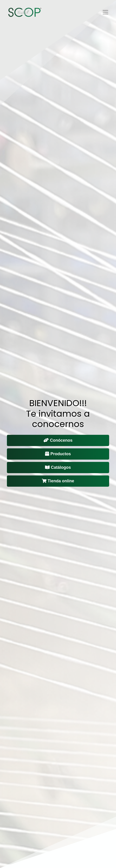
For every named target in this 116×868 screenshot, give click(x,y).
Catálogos (58, 467)
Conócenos (58, 440)
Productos (58, 454)
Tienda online (58, 481)
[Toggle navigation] (105, 12)
